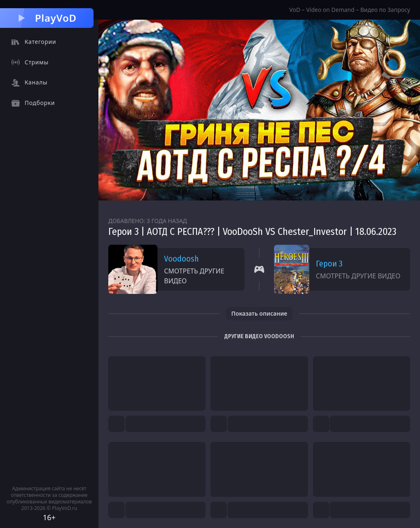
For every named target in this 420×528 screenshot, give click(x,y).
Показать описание (259, 313)
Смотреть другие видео (194, 276)
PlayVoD (47, 18)
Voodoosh (181, 259)
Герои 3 (329, 264)
